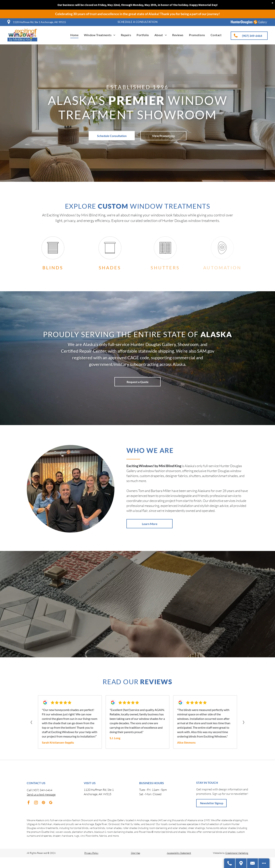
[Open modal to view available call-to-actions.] (264, 863)
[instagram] (36, 803)
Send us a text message (41, 794)
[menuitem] (137, 22)
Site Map (135, 853)
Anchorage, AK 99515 (98, 794)
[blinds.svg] (53, 254)
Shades (110, 268)
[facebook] (29, 803)
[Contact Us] (253, 863)
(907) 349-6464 (42, 790)
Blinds (53, 268)
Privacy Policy (91, 853)
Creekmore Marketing (237, 853)
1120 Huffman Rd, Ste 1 (99, 790)
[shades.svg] (110, 254)
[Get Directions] (241, 863)
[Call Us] (230, 863)
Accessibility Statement (179, 853)
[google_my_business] (51, 803)
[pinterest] (43, 803)
